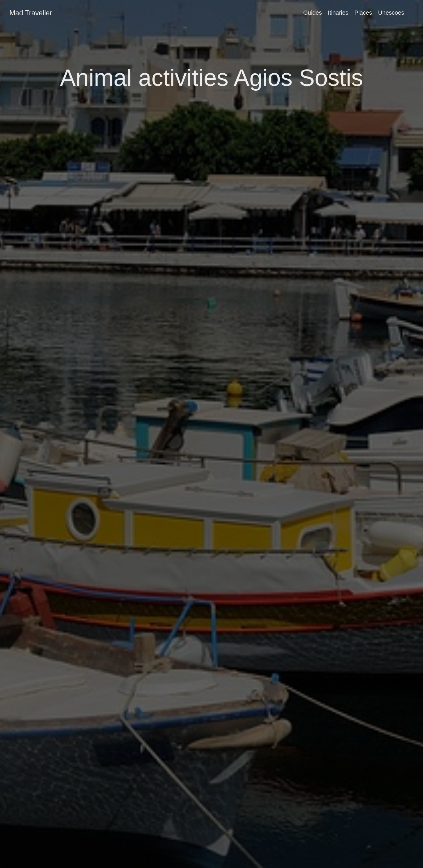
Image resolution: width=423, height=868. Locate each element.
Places (363, 13)
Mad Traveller (31, 13)
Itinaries (338, 13)
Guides (312, 13)
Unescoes (391, 13)
